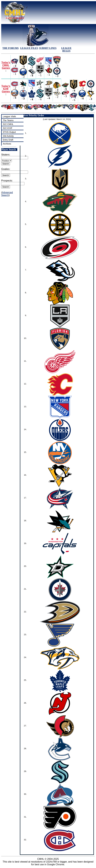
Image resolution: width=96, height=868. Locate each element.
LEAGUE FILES (29, 48)
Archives (7, 144)
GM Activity (8, 136)
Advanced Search (7, 194)
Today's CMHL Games (6, 65)
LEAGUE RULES (66, 49)
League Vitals (9, 116)
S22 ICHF (8, 128)
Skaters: (6, 155)
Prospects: (7, 181)
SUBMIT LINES (48, 48)
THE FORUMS (11, 48)
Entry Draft (8, 140)
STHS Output (9, 132)
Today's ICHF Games (6, 89)
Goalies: (6, 169)
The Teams (8, 120)
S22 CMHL (8, 124)
